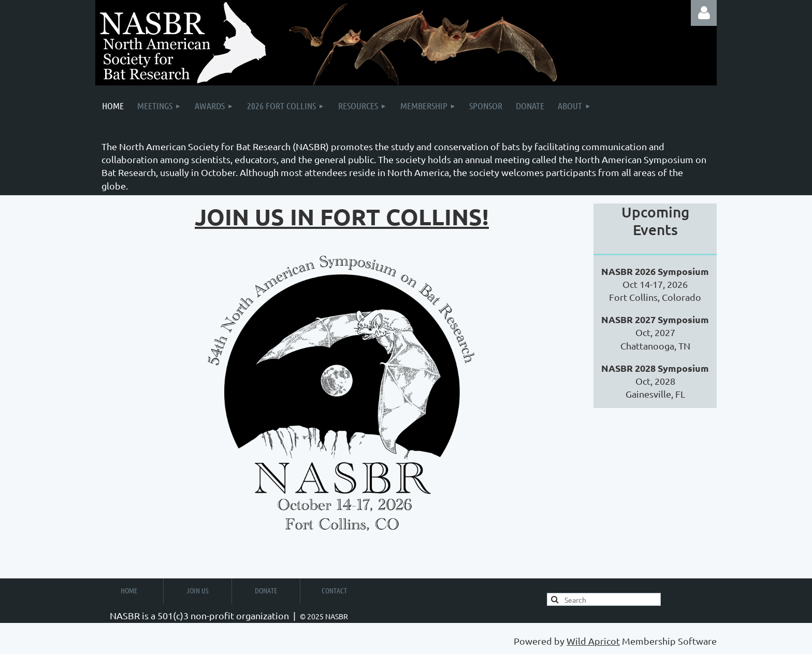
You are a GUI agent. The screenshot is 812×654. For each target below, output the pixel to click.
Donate (266, 590)
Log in (704, 13)
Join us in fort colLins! (342, 217)
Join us (198, 590)
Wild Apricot (593, 641)
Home (129, 590)
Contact (334, 590)
